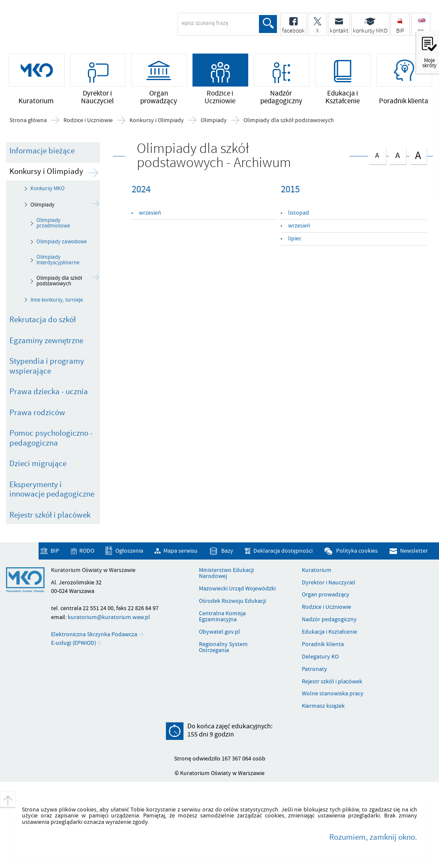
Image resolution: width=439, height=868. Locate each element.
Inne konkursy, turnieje (57, 300)
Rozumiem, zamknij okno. (373, 837)
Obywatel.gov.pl (219, 632)
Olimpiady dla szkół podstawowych (289, 120)
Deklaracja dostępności (283, 551)
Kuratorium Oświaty (75, 28)
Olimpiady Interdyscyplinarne (58, 260)
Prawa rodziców (37, 413)
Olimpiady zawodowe (62, 242)
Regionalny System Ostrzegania (223, 648)
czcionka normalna (377, 154)
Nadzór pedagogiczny (329, 620)
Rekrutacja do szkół (43, 320)
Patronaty (314, 669)
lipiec (295, 238)
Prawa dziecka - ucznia (49, 392)
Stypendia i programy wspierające (47, 366)
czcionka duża (418, 155)
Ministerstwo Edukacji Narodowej (226, 573)
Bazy (227, 551)
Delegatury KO (320, 657)
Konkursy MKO (48, 189)
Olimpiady (214, 120)
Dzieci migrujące (38, 464)
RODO (87, 551)
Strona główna (28, 120)
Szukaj (268, 24)
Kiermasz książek (323, 706)
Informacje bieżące (42, 151)
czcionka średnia (397, 154)
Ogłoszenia (129, 551)
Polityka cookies (357, 551)
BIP (55, 551)
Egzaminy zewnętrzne (46, 341)
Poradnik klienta (323, 644)
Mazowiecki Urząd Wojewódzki (237, 589)
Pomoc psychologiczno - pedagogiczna (51, 438)
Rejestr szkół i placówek (50, 515)
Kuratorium (317, 570)
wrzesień (150, 213)
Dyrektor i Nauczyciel (329, 583)
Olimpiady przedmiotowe (53, 223)
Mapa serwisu (180, 551)
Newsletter (414, 551)
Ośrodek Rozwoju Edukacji (232, 601)
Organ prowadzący (326, 595)
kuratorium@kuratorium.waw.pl (109, 617)
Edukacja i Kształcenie (329, 632)
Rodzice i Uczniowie (88, 120)
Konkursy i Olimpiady (157, 120)
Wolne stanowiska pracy (333, 694)
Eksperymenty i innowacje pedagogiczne (52, 489)
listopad (299, 213)
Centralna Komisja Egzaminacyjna (222, 617)
